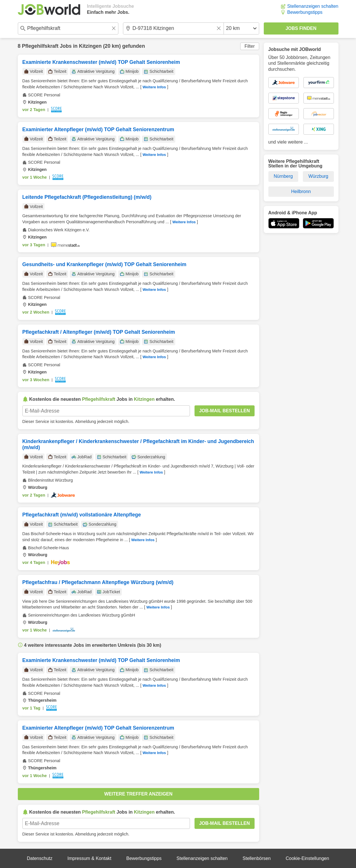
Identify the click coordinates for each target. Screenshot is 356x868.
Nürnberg (283, 176)
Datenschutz (40, 858)
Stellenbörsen (257, 858)
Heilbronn (301, 191)
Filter (250, 46)
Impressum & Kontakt (90, 858)
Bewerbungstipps (305, 12)
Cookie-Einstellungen (307, 858)
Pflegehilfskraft (40, 46)
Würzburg (318, 176)
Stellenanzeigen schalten (313, 6)
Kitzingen (90, 46)
